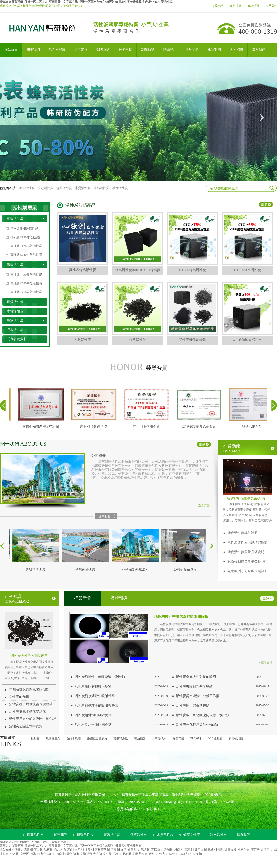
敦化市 (71, 854)
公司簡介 (99, 455)
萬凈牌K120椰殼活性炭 (26, 246)
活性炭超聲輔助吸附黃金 (93, 715)
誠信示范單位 (253, 427)
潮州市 (222, 850)
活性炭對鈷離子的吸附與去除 (96, 706)
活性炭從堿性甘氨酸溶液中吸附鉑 (100, 677)
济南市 (61, 854)
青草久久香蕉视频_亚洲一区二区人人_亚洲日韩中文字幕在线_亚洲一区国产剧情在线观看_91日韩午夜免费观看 (71, 846)
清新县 (184, 854)
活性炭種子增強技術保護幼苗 (31, 704)
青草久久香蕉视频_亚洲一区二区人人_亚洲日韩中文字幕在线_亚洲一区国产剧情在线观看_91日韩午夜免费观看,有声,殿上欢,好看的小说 (86, 2)
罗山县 (38, 850)
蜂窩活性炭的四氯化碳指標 (29, 689)
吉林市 (153, 854)
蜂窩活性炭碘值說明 (243, 533)
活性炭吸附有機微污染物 (93, 686)
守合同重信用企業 (148, 427)
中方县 (14, 854)
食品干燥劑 (74, 738)
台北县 (59, 850)
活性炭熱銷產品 (80, 205)
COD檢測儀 (215, 738)
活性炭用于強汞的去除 (193, 706)
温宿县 (48, 850)
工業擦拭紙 (159, 738)
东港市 (35, 854)
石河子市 (257, 850)
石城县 (212, 850)
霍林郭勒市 (102, 850)
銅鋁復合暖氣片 (97, 738)
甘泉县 (89, 850)
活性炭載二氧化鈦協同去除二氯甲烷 (203, 715)
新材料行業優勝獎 (95, 427)
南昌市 (268, 850)
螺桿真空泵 (53, 738)
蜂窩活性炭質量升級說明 (246, 552)
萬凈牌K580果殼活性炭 (26, 275)
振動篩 (35, 738)
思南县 (179, 850)
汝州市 (135, 850)
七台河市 (195, 854)
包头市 (163, 854)
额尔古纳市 (48, 854)
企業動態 (249, 449)
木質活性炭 (83, 188)
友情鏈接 (8, 737)
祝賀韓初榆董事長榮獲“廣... (247, 498)
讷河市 (69, 850)
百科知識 (30, 599)
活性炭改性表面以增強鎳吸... (249, 542)
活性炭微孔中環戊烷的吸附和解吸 (181, 616)
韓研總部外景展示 (137, 569)
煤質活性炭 (64, 188)
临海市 (117, 854)
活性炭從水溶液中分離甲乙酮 (198, 696)
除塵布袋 (178, 738)
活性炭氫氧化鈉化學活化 (27, 711)
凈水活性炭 (120, 188)
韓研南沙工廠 (87, 569)
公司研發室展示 (187, 569)
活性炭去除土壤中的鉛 (26, 726)
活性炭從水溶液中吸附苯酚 (95, 696)
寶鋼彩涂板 (121, 738)
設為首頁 (235, 6)
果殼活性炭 (45, 188)
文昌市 (125, 850)
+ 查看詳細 (203, 505)
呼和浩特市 (94, 854)
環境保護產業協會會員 (201, 427)
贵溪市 (189, 850)
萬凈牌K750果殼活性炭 (26, 292)
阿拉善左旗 (140, 854)
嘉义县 (232, 850)
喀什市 (174, 854)
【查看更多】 (17, 339)
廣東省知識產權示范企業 (42, 427)
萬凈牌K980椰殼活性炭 (26, 254)
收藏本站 (218, 6)
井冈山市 (200, 850)
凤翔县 (127, 854)
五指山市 (157, 850)
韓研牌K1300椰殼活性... (27, 237)
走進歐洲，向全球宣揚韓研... (249, 571)
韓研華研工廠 (37, 569)
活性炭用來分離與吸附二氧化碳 (32, 719)
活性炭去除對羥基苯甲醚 (194, 686)
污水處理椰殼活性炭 (24, 229)
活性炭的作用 (19, 697)
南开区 (25, 854)
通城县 (168, 850)
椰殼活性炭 (27, 188)
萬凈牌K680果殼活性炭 (26, 283)
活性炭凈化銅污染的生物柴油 (198, 725)
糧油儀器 (140, 738)
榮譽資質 (138, 367)
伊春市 (115, 850)
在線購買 (253, 6)
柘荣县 (81, 854)
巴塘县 (145, 850)
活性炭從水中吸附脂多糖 (93, 725)
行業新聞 (83, 598)
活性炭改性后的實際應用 (29, 656)
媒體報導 (119, 598)
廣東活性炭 (35, 835)
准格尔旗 (244, 850)
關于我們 (23, 444)
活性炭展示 (25, 208)
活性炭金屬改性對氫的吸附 (196, 677)
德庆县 (28, 850)
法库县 (79, 850)
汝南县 (107, 854)
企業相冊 (105, 516)
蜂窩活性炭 (101, 188)
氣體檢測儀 (236, 738)
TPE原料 (196, 738)
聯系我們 (271, 6)
